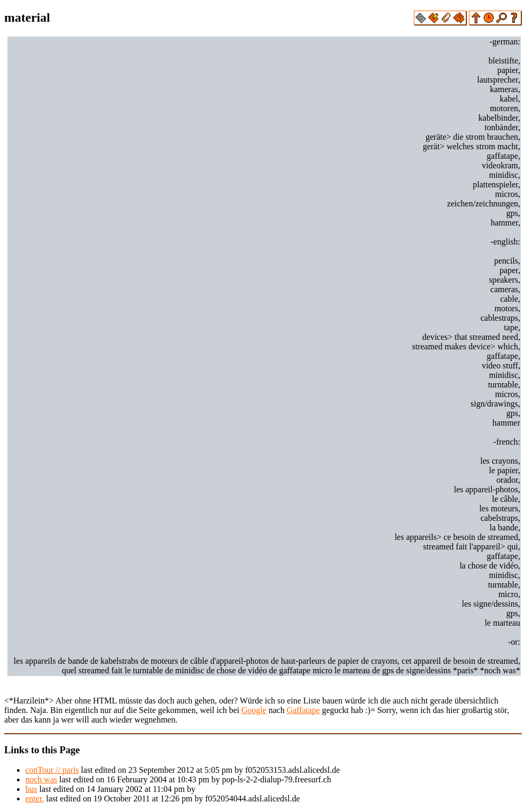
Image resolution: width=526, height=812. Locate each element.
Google (254, 710)
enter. (35, 799)
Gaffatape (303, 710)
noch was (41, 779)
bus (31, 789)
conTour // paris (52, 770)
